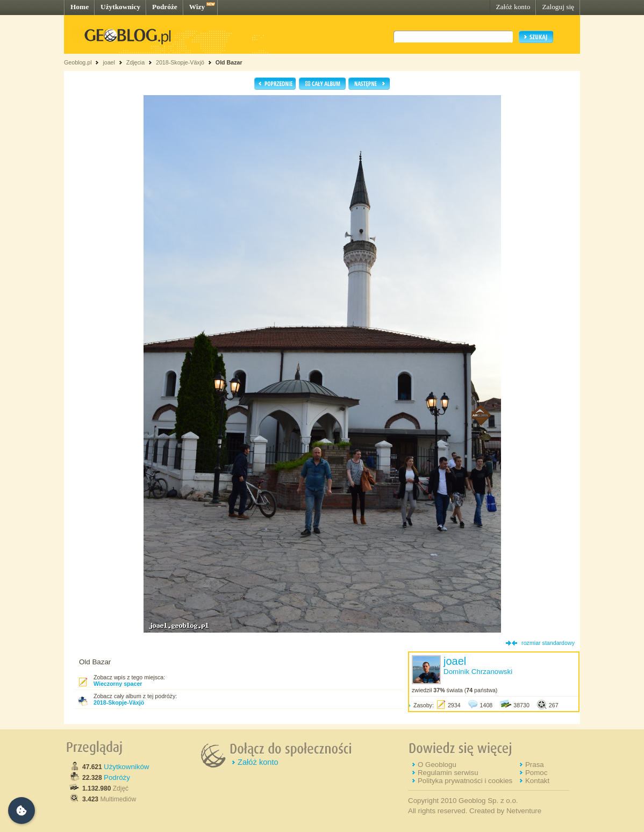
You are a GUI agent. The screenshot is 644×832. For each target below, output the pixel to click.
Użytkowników (126, 767)
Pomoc (536, 773)
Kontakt (537, 781)
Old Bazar (229, 62)
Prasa (535, 765)
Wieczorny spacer (118, 684)
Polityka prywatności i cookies (465, 781)
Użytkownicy (120, 7)
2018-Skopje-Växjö (180, 62)
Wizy (197, 7)
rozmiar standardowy (548, 643)
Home (80, 7)
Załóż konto (513, 7)
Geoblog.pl (78, 62)
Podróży (117, 777)
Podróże (165, 7)
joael (109, 62)
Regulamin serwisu (448, 773)
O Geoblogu (437, 765)
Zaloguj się (558, 7)
